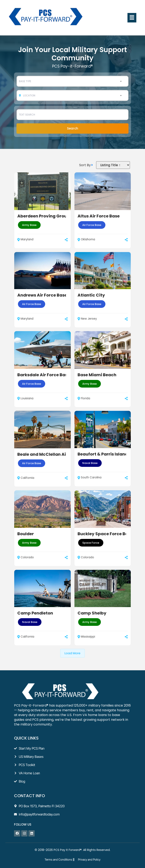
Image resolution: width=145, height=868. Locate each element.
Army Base (29, 225)
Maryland (25, 239)
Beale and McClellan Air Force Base (54, 454)
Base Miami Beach (97, 375)
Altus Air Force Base (99, 216)
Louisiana (25, 398)
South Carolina (90, 477)
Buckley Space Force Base (105, 534)
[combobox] (72, 81)
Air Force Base (92, 225)
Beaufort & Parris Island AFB (107, 454)
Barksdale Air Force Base (44, 375)
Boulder (26, 534)
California (26, 478)
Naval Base (90, 463)
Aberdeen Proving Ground (45, 216)
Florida (84, 398)
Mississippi (86, 637)
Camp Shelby (92, 613)
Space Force (91, 543)
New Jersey (87, 319)
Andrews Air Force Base (42, 295)
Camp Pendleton (35, 613)
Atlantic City (91, 295)
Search (73, 128)
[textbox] (72, 81)
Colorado (26, 557)
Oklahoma (86, 239)
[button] (132, 18)
